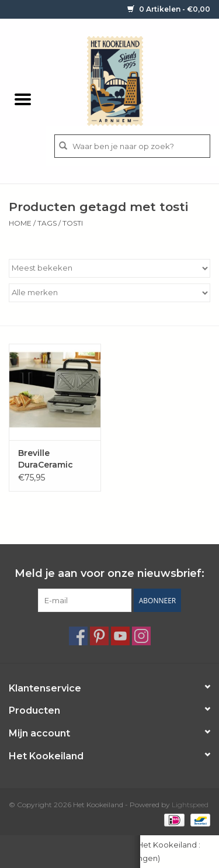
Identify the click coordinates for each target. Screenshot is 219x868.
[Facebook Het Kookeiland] (78, 636)
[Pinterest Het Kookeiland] (99, 636)
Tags (47, 223)
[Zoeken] (132, 146)
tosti (73, 223)
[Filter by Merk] (109, 293)
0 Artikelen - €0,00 (169, 9)
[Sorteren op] (109, 268)
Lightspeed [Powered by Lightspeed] (190, 805)
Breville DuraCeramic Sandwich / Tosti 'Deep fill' (54, 459)
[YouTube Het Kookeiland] (120, 636)
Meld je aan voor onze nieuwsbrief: (109, 574)
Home (20, 223)
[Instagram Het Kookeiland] (141, 636)
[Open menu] (23, 99)
